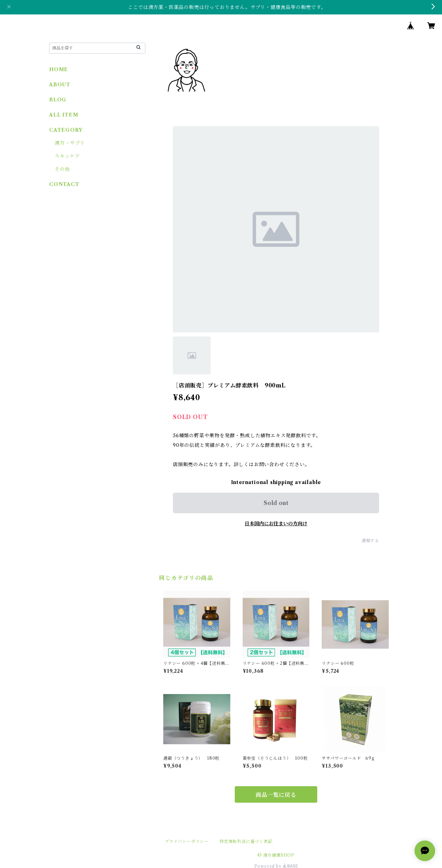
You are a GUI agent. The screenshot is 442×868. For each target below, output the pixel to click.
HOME (59, 69)
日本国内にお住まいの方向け (276, 524)
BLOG (58, 100)
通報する (370, 541)
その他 (62, 169)
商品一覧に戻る (276, 795)
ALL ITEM (64, 115)
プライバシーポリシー (187, 841)
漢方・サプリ (70, 143)
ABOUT (60, 85)
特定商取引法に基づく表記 (246, 841)
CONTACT (64, 184)
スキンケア (67, 156)
